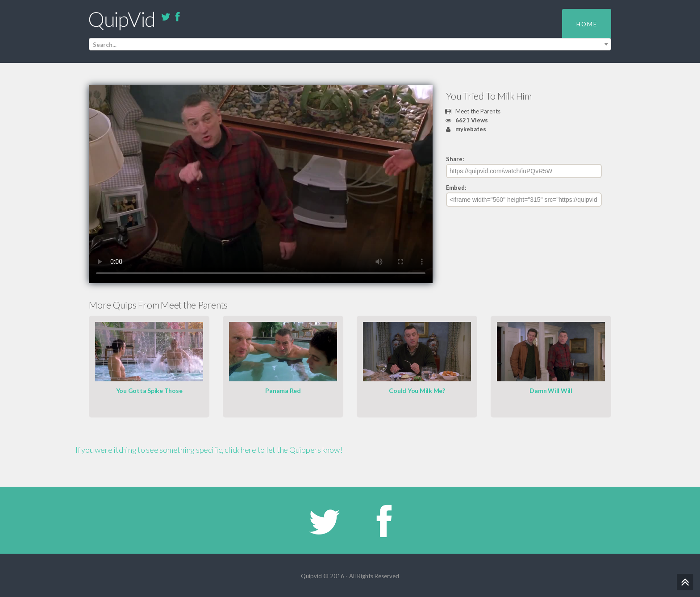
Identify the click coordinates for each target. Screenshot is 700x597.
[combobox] (350, 44)
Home (587, 24)
